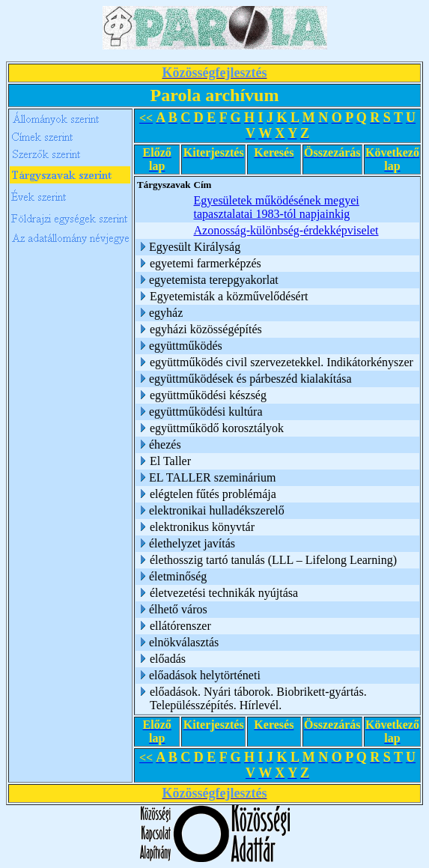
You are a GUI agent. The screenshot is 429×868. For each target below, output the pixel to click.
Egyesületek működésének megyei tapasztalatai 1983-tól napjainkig (277, 207)
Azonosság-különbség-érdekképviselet (286, 230)
